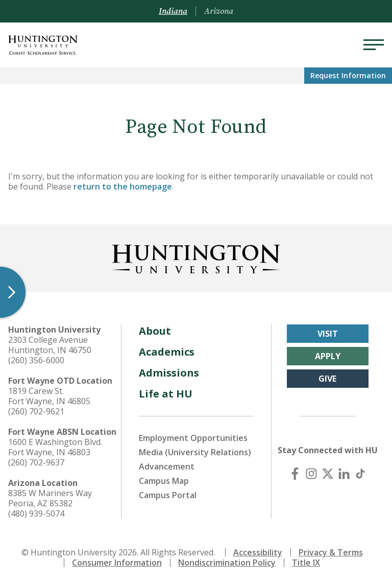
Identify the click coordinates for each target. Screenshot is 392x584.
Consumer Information (117, 563)
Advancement (167, 466)
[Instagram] (311, 474)
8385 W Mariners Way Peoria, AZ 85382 (50, 498)
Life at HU (166, 394)
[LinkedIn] (344, 474)
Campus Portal (168, 495)
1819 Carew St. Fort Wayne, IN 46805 (49, 396)
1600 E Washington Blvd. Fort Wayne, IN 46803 (55, 447)
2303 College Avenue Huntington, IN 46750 (50, 345)
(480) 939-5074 (36, 513)
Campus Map (164, 481)
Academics (167, 352)
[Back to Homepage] (196, 257)
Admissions (169, 373)
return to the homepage (123, 186)
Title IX (306, 563)
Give (327, 379)
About (155, 331)
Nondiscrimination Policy (227, 563)
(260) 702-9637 (36, 462)
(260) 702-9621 (36, 411)
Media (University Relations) (195, 452)
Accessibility (258, 552)
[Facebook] (295, 474)
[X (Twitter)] (328, 474)
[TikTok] (360, 474)
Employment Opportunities (193, 438)
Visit (328, 334)
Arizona (219, 11)
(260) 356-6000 (36, 360)
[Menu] (374, 45)
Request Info (348, 75)
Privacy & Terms (331, 552)
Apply (328, 356)
